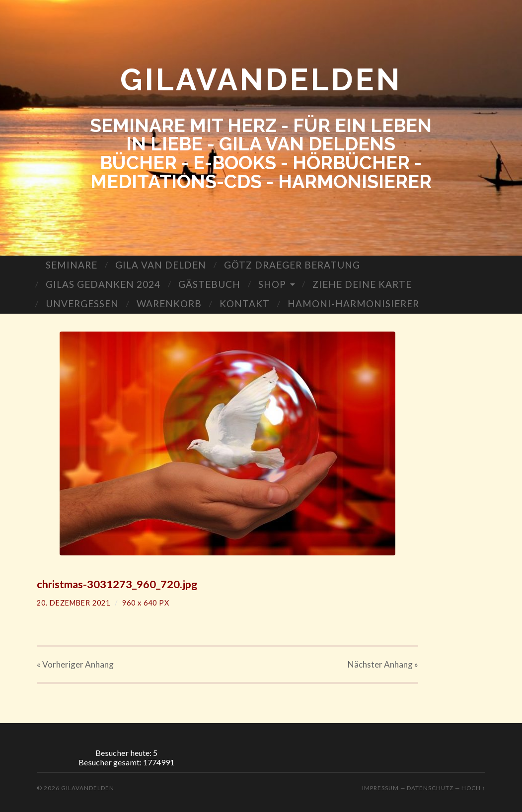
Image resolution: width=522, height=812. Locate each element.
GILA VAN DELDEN (161, 265)
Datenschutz (430, 788)
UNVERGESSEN (82, 304)
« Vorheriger (75, 664)
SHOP (272, 284)
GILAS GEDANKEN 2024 (103, 284)
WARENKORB (169, 304)
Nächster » (383, 664)
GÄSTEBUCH (209, 284)
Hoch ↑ (474, 788)
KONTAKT (245, 304)
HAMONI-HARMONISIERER (353, 304)
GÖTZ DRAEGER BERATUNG (292, 265)
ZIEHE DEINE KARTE (362, 284)
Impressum (380, 788)
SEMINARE (72, 265)
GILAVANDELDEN (261, 79)
